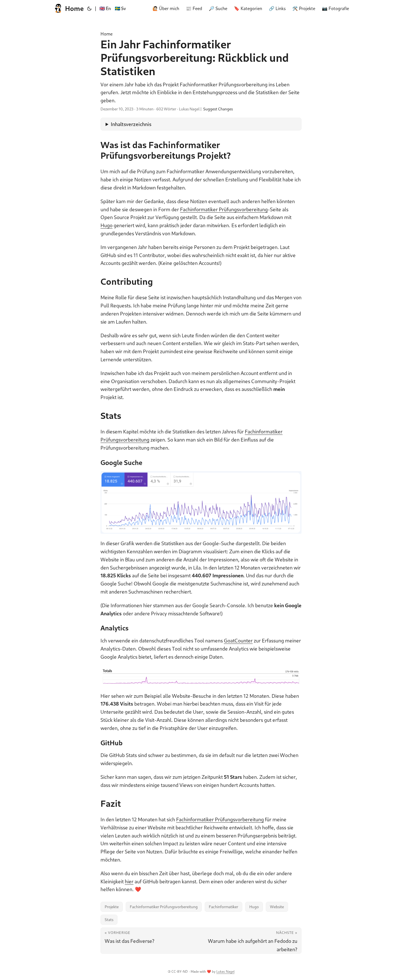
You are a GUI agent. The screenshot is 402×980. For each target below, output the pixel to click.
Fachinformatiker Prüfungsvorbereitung (224, 209)
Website (277, 907)
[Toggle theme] (89, 8)
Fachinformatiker (223, 907)
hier (129, 881)
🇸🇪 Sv (120, 8)
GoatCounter (238, 640)
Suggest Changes (218, 109)
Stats (109, 920)
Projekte (112, 907)
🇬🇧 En (105, 8)
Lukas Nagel (225, 971)
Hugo (107, 225)
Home (68, 8)
